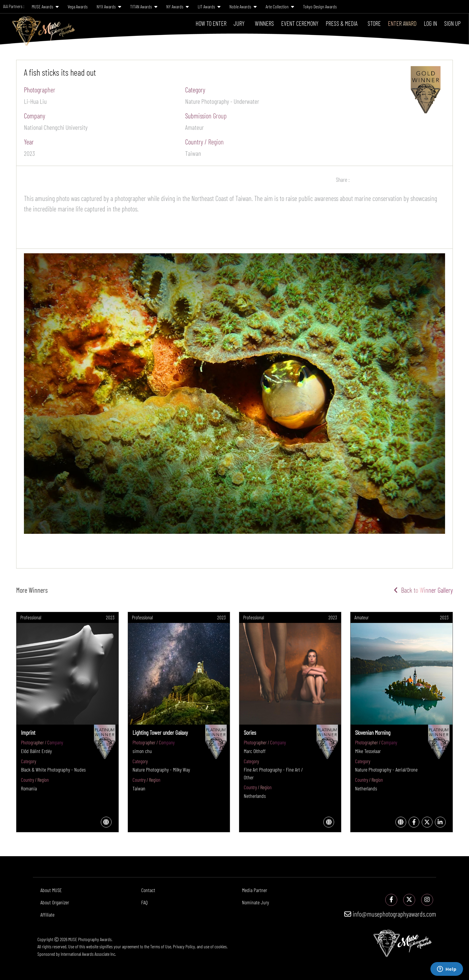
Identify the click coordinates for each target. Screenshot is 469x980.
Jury (239, 23)
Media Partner (255, 890)
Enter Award (402, 23)
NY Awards (178, 6)
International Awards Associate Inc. (88, 954)
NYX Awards (109, 6)
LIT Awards (209, 6)
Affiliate (47, 915)
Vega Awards (78, 6)
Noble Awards (243, 6)
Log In (430, 23)
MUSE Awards (45, 6)
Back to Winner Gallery (423, 590)
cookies (221, 946)
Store (374, 23)
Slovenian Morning (373, 732)
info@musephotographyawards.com (390, 914)
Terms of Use (161, 946)
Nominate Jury (255, 902)
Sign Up (452, 23)
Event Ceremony (300, 23)
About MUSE (51, 890)
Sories (250, 732)
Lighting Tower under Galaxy (160, 732)
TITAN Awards (144, 6)
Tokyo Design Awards (320, 6)
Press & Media (342, 23)
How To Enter (211, 23)
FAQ (144, 902)
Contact (148, 890)
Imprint (28, 732)
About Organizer (55, 902)
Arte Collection (280, 6)
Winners (264, 23)
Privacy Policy (184, 946)
